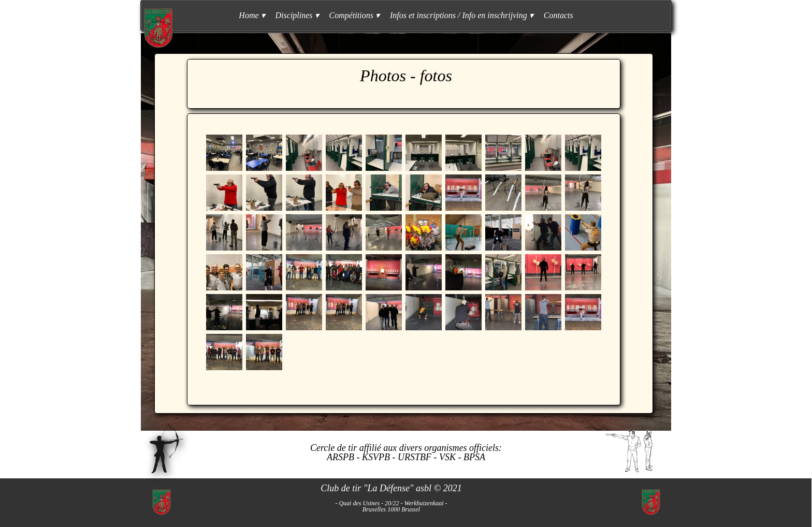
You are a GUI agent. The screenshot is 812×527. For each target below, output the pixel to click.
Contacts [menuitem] (559, 15)
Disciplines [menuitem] (297, 16)
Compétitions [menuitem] (354, 16)
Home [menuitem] (252, 16)
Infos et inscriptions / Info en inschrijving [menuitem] (462, 16)
